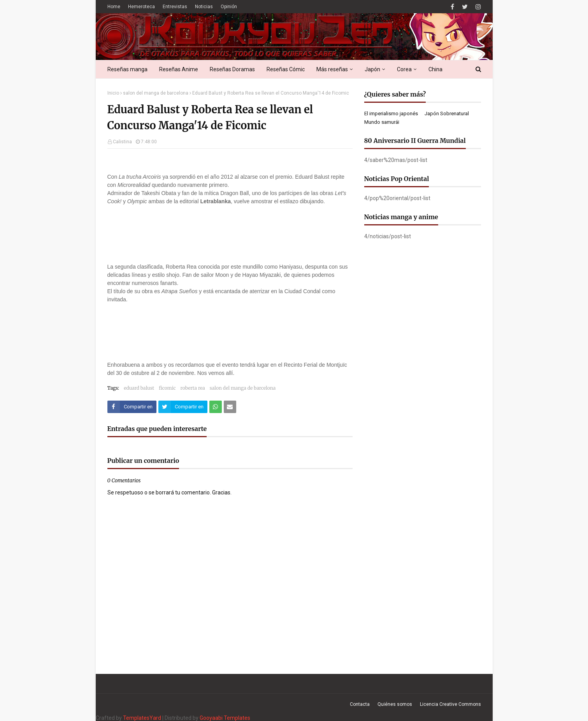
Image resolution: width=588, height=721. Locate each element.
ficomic (167, 388)
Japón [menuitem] (372, 69)
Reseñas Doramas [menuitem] (232, 69)
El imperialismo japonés (391, 113)
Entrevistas (175, 7)
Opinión (229, 7)
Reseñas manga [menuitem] (127, 69)
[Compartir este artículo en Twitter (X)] (183, 407)
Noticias (204, 7)
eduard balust (139, 388)
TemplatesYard (142, 718)
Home (114, 7)
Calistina (122, 142)
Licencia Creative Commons (450, 704)
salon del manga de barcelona (156, 93)
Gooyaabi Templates (225, 718)
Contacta (360, 704)
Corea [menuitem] (404, 69)
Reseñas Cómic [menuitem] (286, 69)
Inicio (113, 93)
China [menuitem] (435, 69)
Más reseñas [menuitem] (332, 69)
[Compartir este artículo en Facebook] (132, 407)
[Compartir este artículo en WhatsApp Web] (216, 407)
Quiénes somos (395, 704)
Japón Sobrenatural (447, 113)
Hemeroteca (141, 7)
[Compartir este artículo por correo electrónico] (230, 407)
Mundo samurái (382, 122)
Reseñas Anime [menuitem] (179, 69)
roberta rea (193, 388)
